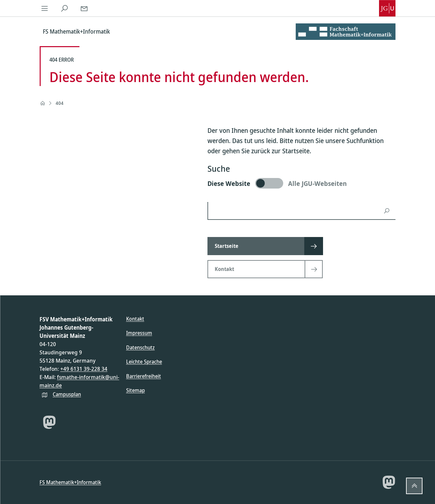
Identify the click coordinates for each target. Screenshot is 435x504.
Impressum (139, 333)
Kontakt (135, 319)
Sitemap (136, 390)
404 (60, 103)
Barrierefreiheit (144, 376)
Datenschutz (140, 347)
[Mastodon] (49, 422)
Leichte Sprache (144, 362)
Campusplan (67, 394)
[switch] (301, 183)
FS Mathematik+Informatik (70, 482)
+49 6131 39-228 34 (84, 369)
